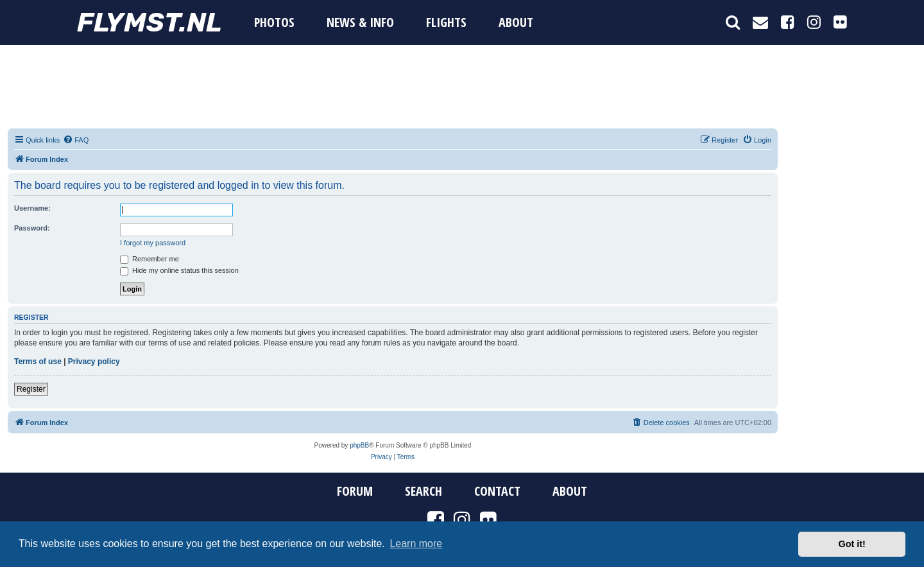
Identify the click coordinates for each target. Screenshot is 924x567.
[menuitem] (76, 140)
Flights (446, 22)
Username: (32, 208)
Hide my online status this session (179, 270)
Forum (355, 491)
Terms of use (38, 362)
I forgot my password (153, 243)
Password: (32, 228)
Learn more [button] (416, 544)
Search (424, 491)
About (516, 22)
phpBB (359, 445)
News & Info (360, 22)
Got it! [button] (852, 544)
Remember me (150, 259)
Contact (497, 491)
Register (31, 389)
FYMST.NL (150, 22)
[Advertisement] (462, 87)
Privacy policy (94, 362)
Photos (274, 22)
